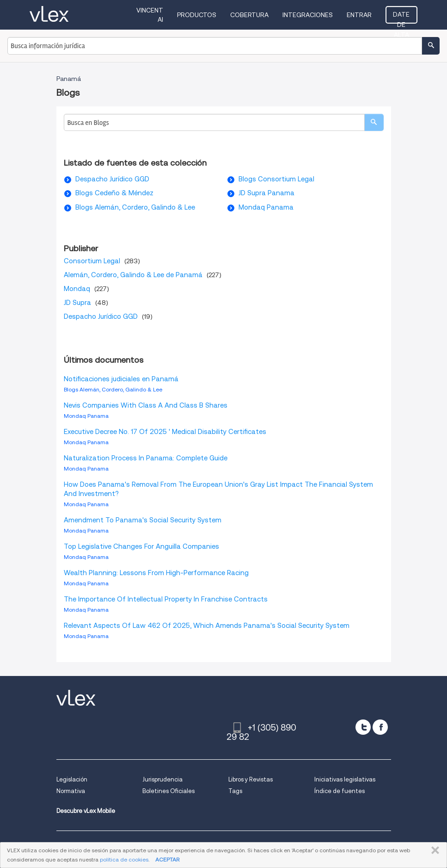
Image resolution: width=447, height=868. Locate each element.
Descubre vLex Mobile (86, 811)
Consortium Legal (92, 261)
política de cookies (124, 859)
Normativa (71, 791)
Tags (235, 791)
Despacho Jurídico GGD (112, 179)
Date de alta (401, 17)
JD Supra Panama (266, 193)
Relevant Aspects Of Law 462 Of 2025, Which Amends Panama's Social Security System (207, 626)
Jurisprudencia (162, 779)
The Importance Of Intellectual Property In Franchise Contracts (166, 599)
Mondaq (77, 289)
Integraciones (308, 15)
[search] (374, 122)
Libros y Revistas (251, 779)
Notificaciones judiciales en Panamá (121, 379)
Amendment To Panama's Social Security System (143, 520)
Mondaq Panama (266, 207)
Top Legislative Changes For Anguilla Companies (141, 546)
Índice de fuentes (340, 791)
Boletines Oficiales (168, 791)
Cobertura (249, 15)
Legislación (72, 779)
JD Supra (77, 303)
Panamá (69, 79)
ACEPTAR (167, 859)
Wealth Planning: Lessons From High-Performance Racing (156, 573)
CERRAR (433, 850)
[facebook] (380, 727)
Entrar (359, 15)
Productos (197, 15)
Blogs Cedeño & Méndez (114, 193)
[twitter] (363, 727)
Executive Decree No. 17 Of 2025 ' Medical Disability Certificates (165, 432)
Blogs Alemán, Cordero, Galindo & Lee (135, 207)
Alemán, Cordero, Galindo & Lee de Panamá (133, 275)
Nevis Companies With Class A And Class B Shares (146, 405)
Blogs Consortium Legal (276, 179)
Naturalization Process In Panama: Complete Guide (146, 458)
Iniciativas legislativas (345, 779)
